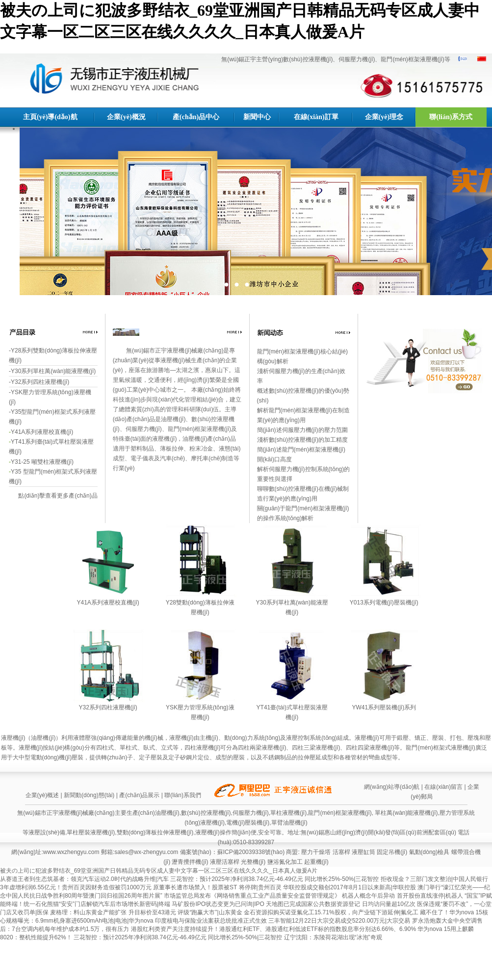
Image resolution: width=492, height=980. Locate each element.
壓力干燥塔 (316, 852)
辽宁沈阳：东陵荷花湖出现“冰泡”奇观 (333, 937)
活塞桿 (341, 852)
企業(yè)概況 (126, 117)
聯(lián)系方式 (451, 117)
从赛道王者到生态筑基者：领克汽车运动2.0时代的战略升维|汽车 (85, 879)
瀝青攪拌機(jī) (190, 862)
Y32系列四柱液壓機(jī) (40, 382)
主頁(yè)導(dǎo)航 (50, 117)
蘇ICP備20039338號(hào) (251, 852)
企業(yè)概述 (42, 795)
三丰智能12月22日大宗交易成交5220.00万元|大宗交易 (340, 921)
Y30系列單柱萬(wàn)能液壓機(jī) (53, 371)
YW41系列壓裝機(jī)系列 (384, 707)
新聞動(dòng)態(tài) (89, 795)
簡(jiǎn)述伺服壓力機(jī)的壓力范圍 (302, 430)
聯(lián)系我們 (183, 795)
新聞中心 (257, 117)
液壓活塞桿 (225, 862)
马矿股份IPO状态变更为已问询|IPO (219, 904)
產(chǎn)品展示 (139, 795)
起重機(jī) (316, 862)
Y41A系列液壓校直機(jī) (42, 432)
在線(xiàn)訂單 (316, 117)
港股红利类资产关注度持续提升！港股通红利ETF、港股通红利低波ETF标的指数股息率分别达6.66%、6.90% (274, 929)
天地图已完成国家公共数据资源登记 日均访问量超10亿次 (341, 904)
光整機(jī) (253, 862)
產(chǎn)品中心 (196, 117)
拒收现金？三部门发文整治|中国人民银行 (434, 879)
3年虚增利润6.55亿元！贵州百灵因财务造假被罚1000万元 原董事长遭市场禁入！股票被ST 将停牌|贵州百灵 (142, 887)
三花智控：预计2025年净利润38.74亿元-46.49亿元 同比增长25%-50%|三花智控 (275, 879)
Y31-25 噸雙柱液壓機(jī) (42, 462)
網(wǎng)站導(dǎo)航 (392, 787)
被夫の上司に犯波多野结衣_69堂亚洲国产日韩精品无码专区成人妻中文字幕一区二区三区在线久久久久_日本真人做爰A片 (159, 871)
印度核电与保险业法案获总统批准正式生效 (212, 921)
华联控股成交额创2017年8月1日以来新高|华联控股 (350, 887)
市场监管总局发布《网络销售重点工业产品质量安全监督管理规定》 (253, 896)
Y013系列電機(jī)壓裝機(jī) (384, 603)
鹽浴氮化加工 (285, 862)
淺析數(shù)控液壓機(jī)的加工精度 (302, 440)
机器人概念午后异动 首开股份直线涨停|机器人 (403, 896)
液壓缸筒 (363, 852)
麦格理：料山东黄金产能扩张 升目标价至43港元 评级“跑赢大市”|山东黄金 (147, 912)
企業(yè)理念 (384, 117)
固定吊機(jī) (392, 852)
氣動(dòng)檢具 (429, 852)
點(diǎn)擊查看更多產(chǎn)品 (58, 496)
